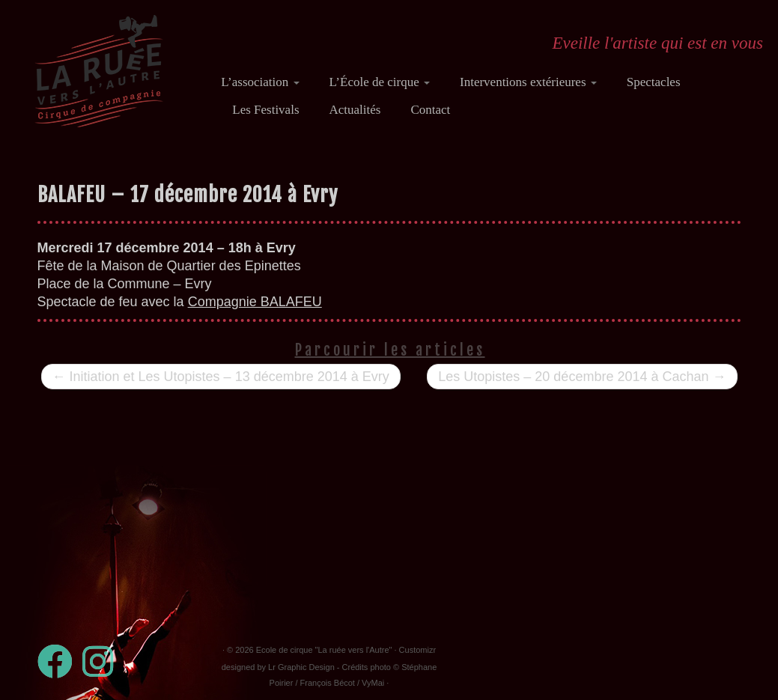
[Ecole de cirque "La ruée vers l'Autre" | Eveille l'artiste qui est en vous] (98, 71)
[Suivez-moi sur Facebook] (60, 661)
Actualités (355, 110)
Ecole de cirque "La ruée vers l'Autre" (324, 650)
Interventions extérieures (528, 82)
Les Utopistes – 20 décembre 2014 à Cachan (582, 377)
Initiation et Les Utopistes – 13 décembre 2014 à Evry (221, 377)
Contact (430, 110)
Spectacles (654, 82)
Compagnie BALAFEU (255, 302)
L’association (260, 82)
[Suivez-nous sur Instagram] (103, 661)
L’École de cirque (380, 82)
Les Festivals (265, 110)
